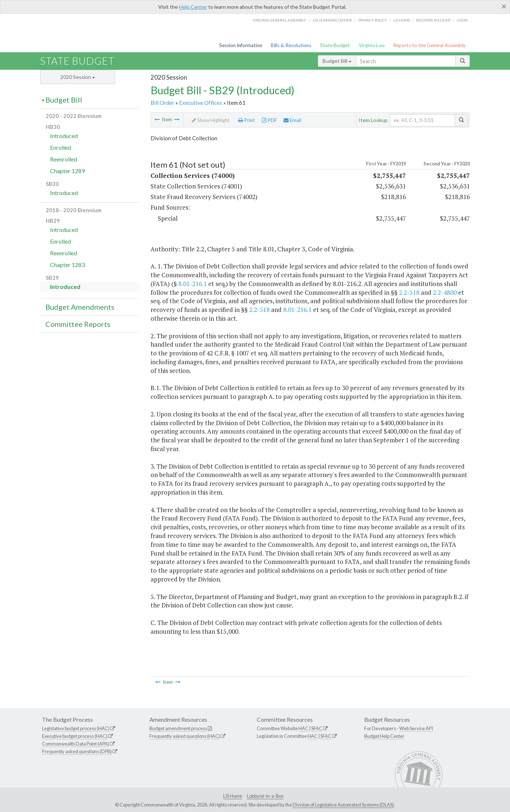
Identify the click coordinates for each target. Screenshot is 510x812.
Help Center (193, 7)
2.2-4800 (445, 292)
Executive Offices (201, 103)
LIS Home (233, 796)
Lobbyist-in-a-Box (265, 796)
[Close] (504, 6)
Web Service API (416, 728)
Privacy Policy (373, 20)
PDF (269, 120)
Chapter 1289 (67, 171)
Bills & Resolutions (291, 45)
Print (247, 120)
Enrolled (60, 147)
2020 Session (78, 77)
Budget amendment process (178, 728)
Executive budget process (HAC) (75, 736)
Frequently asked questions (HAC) (185, 736)
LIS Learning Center (332, 20)
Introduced (64, 136)
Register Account (433, 20)
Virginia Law (372, 45)
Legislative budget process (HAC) (76, 728)
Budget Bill (337, 61)
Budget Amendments (80, 307)
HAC (303, 728)
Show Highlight (211, 120)
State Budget (335, 45)
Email (292, 120)
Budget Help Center (384, 736)
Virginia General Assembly (279, 20)
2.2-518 (409, 292)
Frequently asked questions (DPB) (77, 751)
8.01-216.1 (193, 284)
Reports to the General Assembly (429, 45)
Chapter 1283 (67, 265)
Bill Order (162, 103)
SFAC (317, 728)
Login (462, 20)
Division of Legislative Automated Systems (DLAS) (343, 805)
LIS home (402, 20)
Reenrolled (64, 159)
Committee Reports (78, 324)
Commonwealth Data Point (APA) (76, 744)
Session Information (241, 45)
